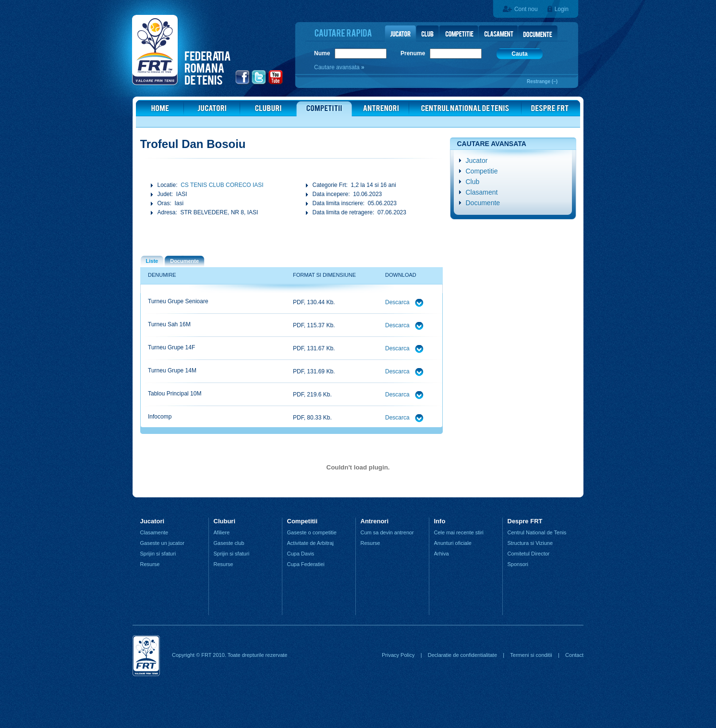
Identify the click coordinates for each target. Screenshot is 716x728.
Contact (574, 655)
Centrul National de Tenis (537, 532)
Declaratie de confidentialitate (462, 655)
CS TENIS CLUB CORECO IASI (222, 185)
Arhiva (442, 554)
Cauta (519, 54)
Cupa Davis (301, 554)
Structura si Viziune (530, 543)
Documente (483, 203)
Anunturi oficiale (453, 543)
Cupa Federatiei (306, 564)
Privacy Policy (398, 655)
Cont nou (526, 9)
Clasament (482, 192)
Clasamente (154, 532)
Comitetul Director (529, 554)
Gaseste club (229, 543)
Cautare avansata (338, 67)
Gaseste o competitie (312, 532)
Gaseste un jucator (162, 543)
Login (562, 9)
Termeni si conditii (531, 655)
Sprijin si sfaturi (158, 554)
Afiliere (222, 532)
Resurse (150, 564)
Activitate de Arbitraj (310, 543)
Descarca (398, 302)
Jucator (477, 160)
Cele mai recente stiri (459, 532)
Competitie (482, 171)
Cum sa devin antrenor (387, 532)
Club (473, 182)
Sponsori (518, 564)
